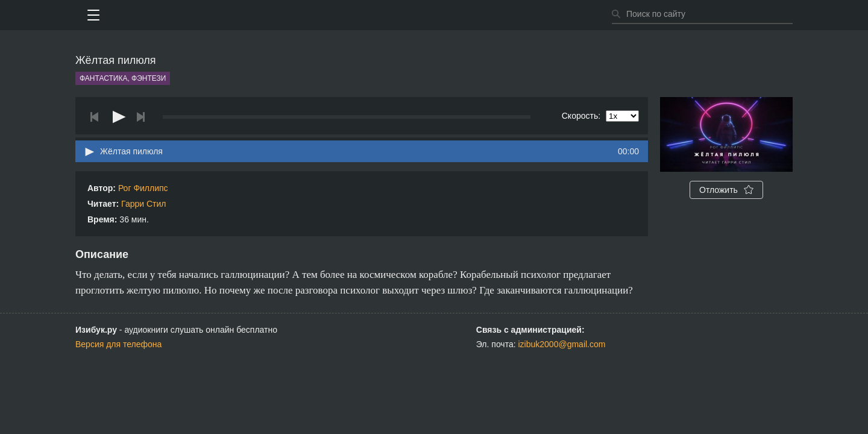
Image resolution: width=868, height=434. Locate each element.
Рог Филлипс (143, 188)
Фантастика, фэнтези (123, 78)
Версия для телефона (118, 344)
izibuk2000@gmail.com (562, 344)
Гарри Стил (143, 204)
